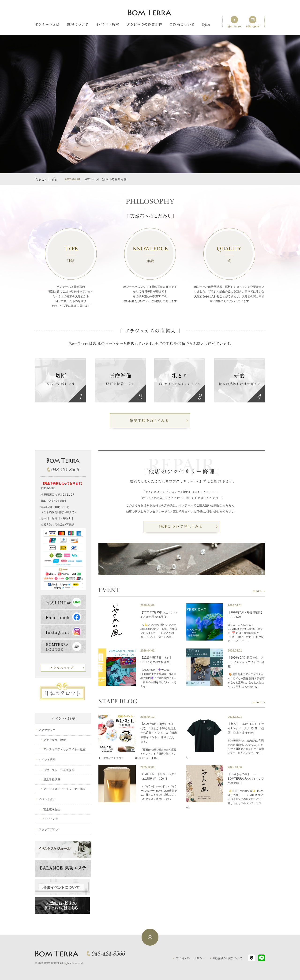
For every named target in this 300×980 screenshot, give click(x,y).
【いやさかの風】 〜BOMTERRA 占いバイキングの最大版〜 (246, 779)
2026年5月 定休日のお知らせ (106, 179)
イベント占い (47, 799)
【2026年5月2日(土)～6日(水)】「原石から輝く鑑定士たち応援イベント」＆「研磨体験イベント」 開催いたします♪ (159, 733)
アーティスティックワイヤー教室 (64, 749)
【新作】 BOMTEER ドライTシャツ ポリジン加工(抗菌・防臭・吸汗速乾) (246, 728)
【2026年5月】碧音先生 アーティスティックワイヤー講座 (246, 662)
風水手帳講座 (52, 780)
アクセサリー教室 (55, 740)
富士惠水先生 (52, 810)
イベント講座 (47, 760)
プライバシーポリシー (191, 958)
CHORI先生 (51, 819)
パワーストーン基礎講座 (59, 770)
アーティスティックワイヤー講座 (64, 789)
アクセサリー (47, 730)
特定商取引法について (228, 958)
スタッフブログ (49, 829)
